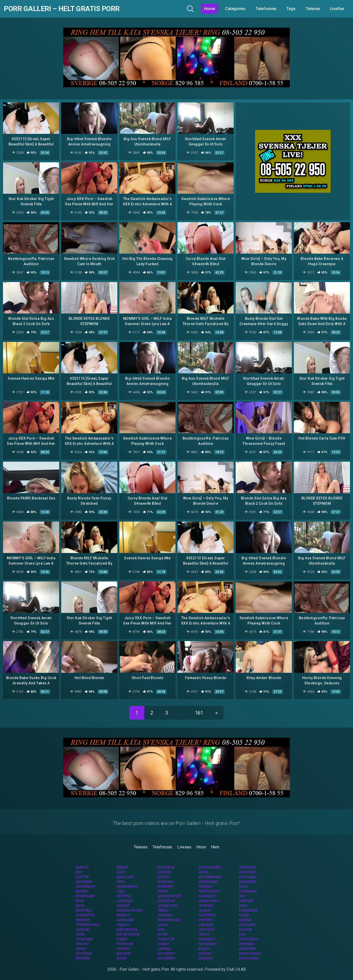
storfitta (123, 896)
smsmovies (209, 901)
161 (199, 713)
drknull (122, 867)
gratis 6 (82, 867)
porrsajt (245, 929)
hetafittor (84, 910)
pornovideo (249, 958)
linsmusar (125, 944)
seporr (164, 944)
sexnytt (123, 905)
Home (209, 9)
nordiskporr (86, 886)
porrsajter (247, 925)
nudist (122, 939)
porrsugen (248, 877)
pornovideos (250, 953)
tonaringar (84, 939)
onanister (207, 929)
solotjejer (125, 901)
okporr (204, 934)
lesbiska (165, 881)
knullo (244, 915)
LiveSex (337, 9)
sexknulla (247, 867)
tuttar (80, 934)
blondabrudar (210, 877)
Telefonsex (266, 9)
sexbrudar (125, 920)
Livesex (184, 847)
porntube (247, 944)
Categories (235, 9)
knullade (83, 958)
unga (121, 891)
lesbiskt (246, 901)
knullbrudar (85, 896)
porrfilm (165, 872)
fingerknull (248, 910)
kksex (163, 891)
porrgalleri (248, 881)
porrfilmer (166, 867)
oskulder (206, 925)
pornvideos (249, 939)
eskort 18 (166, 939)
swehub (83, 929)
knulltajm (165, 886)
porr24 (164, 877)
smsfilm (206, 905)
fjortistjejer (208, 944)
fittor (121, 881)
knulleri (82, 891)
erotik (204, 872)
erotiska (165, 915)
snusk (163, 925)
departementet (129, 910)
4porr (121, 872)
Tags (291, 9)
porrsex (205, 953)
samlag (164, 948)
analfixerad (208, 881)
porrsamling (127, 929)
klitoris (205, 948)
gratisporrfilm (170, 896)
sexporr (205, 910)
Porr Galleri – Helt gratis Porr (62, 9)
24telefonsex (87, 925)
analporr (123, 915)
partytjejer (84, 881)
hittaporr (206, 886)
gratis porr (126, 877)
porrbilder (247, 948)
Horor (201, 847)
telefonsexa (209, 891)
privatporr (166, 953)
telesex (82, 944)
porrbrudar (248, 891)
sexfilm (123, 948)
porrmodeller (210, 867)
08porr (164, 910)
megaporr (207, 939)
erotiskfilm (85, 915)
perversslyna (128, 934)
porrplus (206, 958)
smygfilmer (168, 905)
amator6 (83, 920)
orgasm (123, 925)
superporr (207, 896)
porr (79, 872)
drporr (81, 948)
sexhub (245, 920)
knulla (122, 958)
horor (243, 886)
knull (80, 901)
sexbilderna (127, 886)
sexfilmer (247, 872)
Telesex (313, 9)
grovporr (124, 953)
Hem (215, 847)
